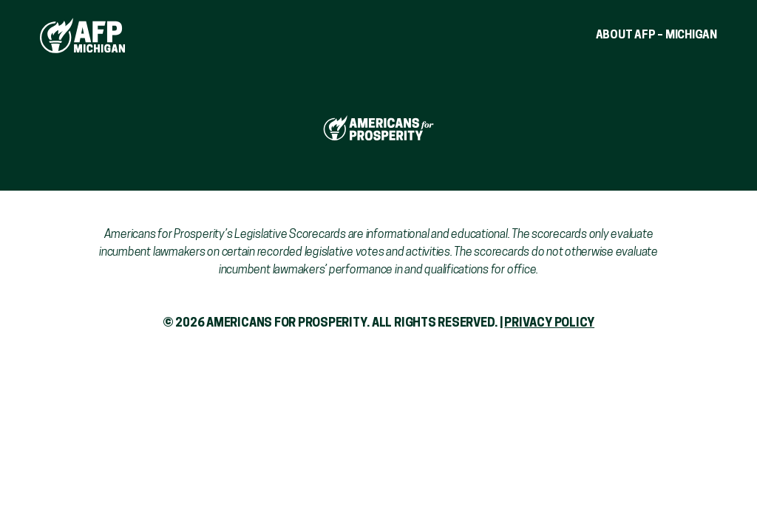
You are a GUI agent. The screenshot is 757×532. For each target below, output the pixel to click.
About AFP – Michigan (657, 36)
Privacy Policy (549, 324)
